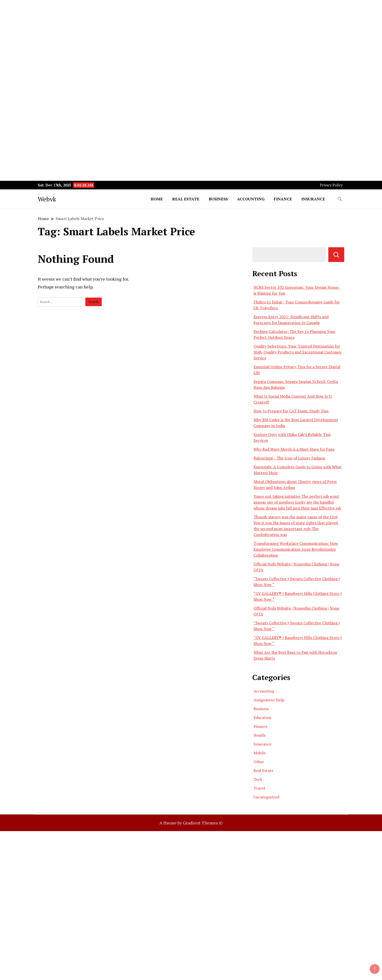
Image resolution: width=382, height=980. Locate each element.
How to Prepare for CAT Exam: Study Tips (291, 411)
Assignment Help (269, 700)
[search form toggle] (340, 199)
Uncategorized (266, 797)
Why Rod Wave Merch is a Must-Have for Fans (294, 449)
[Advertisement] (147, 34)
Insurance (313, 199)
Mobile (260, 753)
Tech (258, 779)
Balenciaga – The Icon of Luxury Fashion (289, 458)
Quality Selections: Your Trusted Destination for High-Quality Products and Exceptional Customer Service (298, 352)
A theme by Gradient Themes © (191, 823)
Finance (283, 199)
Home (157, 199)
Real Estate (186, 199)
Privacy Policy (331, 185)
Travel (259, 788)
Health (260, 735)
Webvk (47, 199)
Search (336, 255)
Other (259, 762)
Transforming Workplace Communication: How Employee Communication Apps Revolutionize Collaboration (296, 549)
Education (262, 718)
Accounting (251, 199)
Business (218, 199)
